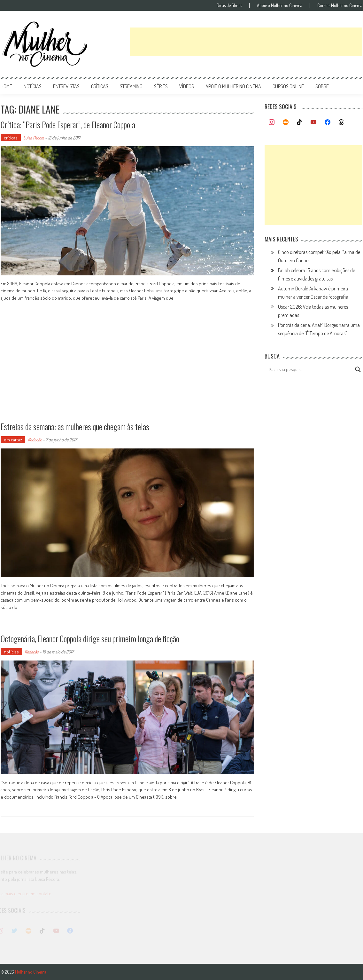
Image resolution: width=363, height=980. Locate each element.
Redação (35, 440)
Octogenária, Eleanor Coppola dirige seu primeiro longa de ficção (90, 639)
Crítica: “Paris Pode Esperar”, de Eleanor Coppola (68, 125)
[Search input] (311, 369)
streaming (131, 86)
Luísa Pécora (34, 138)
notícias (33, 86)
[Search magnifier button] (358, 369)
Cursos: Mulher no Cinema (340, 5)
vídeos (187, 86)
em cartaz (13, 440)
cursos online (288, 86)
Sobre (322, 86)
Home (6, 86)
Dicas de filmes (229, 5)
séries (161, 86)
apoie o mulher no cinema (233, 86)
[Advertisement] (246, 42)
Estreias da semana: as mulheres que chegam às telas (75, 427)
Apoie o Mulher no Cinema (280, 5)
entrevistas (66, 86)
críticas (100, 86)
